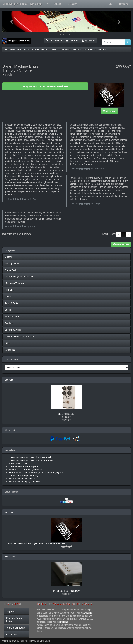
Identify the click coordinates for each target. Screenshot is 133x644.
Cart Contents (54, 40)
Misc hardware (12, 317)
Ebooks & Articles (13, 330)
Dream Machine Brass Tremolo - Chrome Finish (73, 49)
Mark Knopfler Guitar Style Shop (22, 4)
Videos (8, 343)
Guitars (8, 257)
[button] (12, 22)
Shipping (10, 611)
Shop (12, 49)
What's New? (11, 557)
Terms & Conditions (15, 628)
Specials (9, 380)
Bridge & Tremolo (40, 49)
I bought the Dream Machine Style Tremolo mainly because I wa (35, 543)
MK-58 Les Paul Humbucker (66, 591)
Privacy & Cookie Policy (14, 620)
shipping (88, 613)
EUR (58, 4)
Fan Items (10, 323)
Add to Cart (109, 111)
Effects (8, 310)
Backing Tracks (12, 263)
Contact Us (11, 634)
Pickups (9, 290)
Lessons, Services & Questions (20, 337)
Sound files (10, 350)
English (73, 4)
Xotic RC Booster (66, 414)
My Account (89, 40)
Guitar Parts (23, 49)
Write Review (121, 244)
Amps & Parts (11, 303)
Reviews (102, 49)
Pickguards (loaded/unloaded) (20, 277)
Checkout (72, 40)
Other (8, 297)
